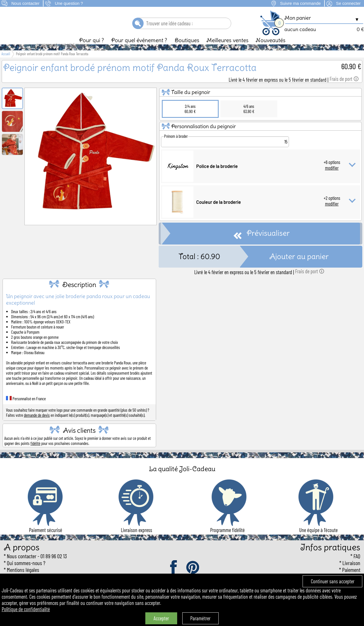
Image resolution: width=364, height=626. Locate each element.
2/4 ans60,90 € (190, 118)
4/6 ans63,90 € (249, 118)
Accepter (161, 618)
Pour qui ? (92, 50)
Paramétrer (200, 618)
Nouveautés (271, 50)
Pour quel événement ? (139, 50)
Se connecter (349, 3)
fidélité (35, 453)
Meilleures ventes (227, 50)
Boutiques (187, 50)
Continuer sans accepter (333, 581)
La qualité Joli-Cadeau (182, 478)
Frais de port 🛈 (344, 89)
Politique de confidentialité (26, 609)
